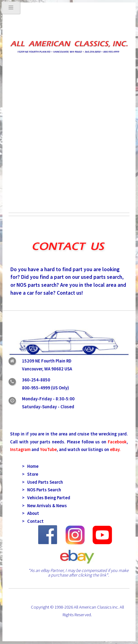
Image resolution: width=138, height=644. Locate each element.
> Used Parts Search (42, 482)
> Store (30, 474)
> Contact (33, 521)
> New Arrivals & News (44, 506)
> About (31, 513)
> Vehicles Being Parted (46, 498)
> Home (30, 466)
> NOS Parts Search (42, 490)
